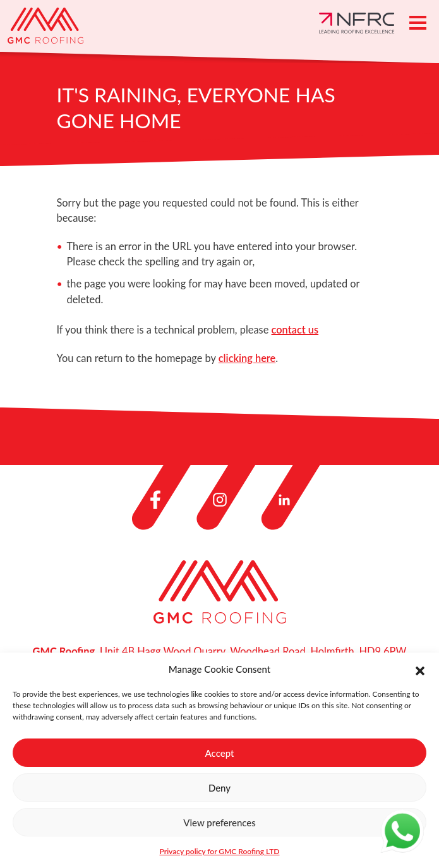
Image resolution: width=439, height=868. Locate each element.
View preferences (220, 823)
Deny (220, 788)
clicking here (247, 358)
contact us (295, 329)
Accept (220, 753)
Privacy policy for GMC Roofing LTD (220, 851)
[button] (420, 669)
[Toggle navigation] (418, 23)
